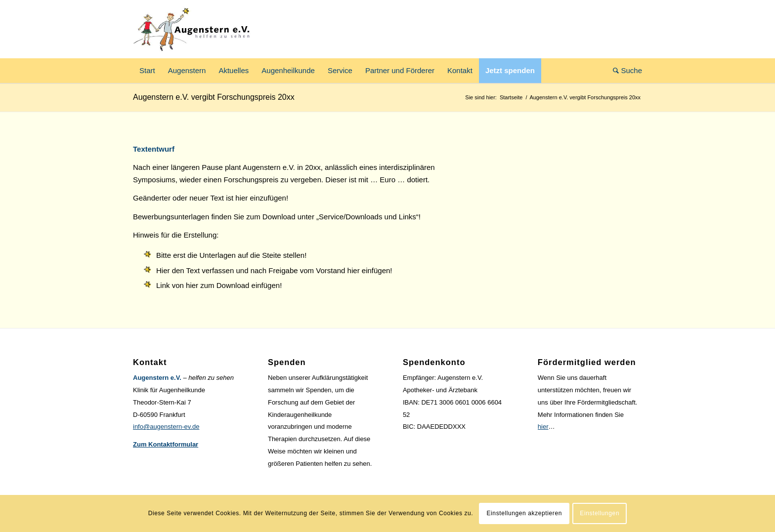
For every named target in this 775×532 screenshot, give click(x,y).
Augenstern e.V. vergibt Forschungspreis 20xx (214, 97)
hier (543, 427)
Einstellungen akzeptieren (524, 513)
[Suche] (624, 71)
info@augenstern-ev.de (166, 427)
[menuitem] (147, 71)
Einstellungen (600, 513)
